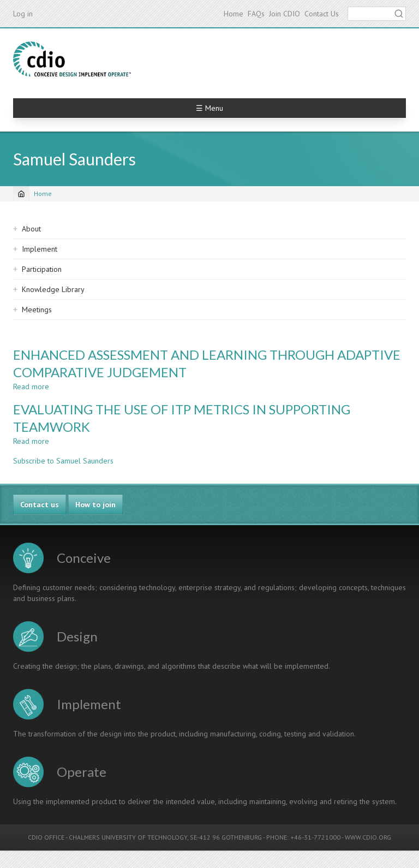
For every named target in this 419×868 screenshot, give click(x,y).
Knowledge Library (53, 289)
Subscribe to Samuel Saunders (63, 461)
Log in (23, 14)
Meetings (37, 310)
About (31, 229)
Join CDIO (285, 14)
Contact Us (322, 14)
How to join (95, 504)
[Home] (21, 194)
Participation (42, 269)
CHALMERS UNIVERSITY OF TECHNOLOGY (128, 837)
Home (234, 14)
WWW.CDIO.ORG (368, 837)
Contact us (40, 504)
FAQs (256, 14)
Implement (40, 249)
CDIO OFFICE (46, 837)
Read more (31, 387)
